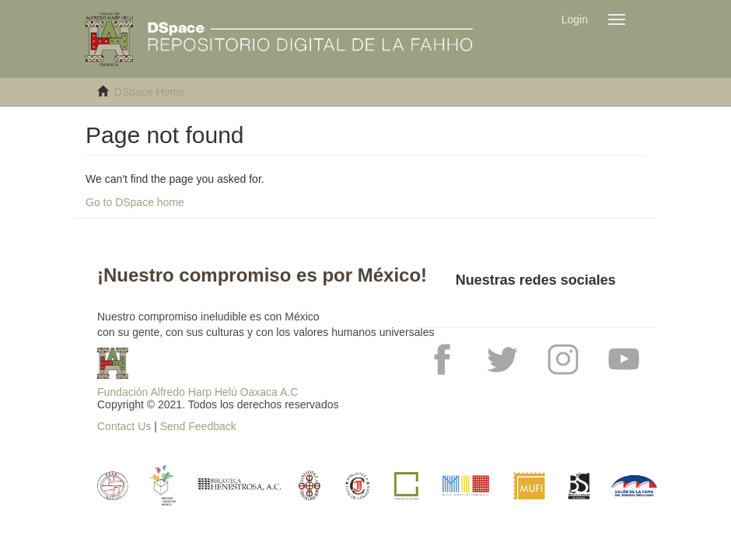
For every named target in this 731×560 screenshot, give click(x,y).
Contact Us (124, 426)
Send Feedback (198, 426)
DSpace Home (150, 92)
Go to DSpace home (135, 202)
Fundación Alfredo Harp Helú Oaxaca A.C (198, 392)
